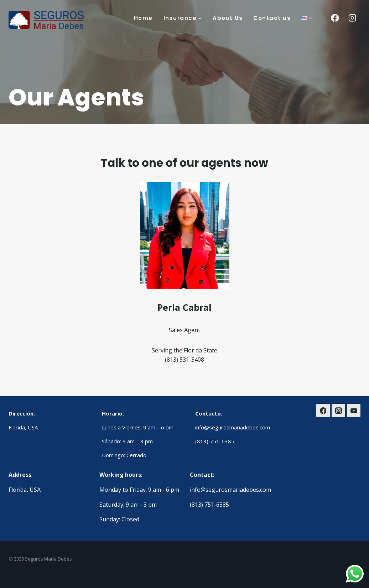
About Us (228, 18)
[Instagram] (352, 18)
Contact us (272, 18)
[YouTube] (354, 411)
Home (143, 18)
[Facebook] (335, 18)
